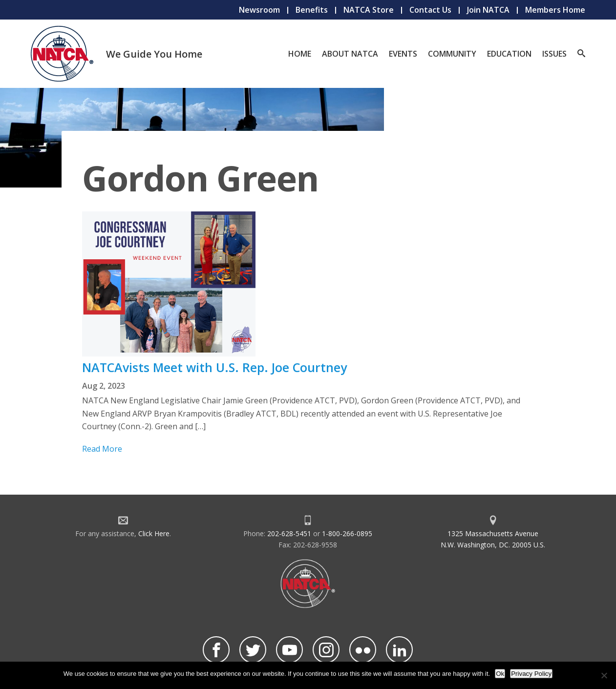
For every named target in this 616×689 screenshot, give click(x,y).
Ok (500, 674)
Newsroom (259, 10)
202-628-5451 (289, 533)
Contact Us (430, 10)
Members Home (555, 10)
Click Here (154, 533)
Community (452, 54)
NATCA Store (369, 10)
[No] (604, 675)
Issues (554, 54)
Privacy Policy (531, 674)
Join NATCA (488, 10)
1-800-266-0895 (347, 533)
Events (403, 54)
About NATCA (350, 54)
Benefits (312, 10)
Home (300, 54)
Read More (102, 449)
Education (509, 54)
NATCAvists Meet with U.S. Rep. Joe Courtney (214, 367)
